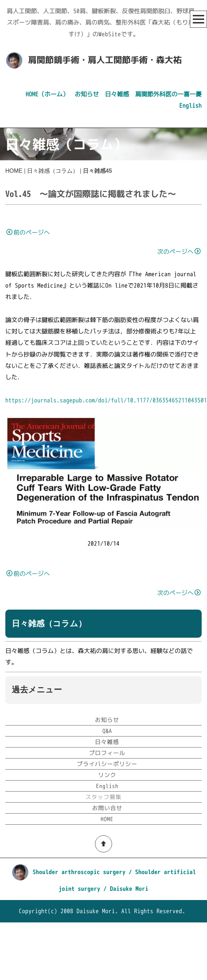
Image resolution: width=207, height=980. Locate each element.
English (190, 105)
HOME (14, 171)
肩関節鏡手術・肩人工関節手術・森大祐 (105, 60)
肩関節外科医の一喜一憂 (168, 94)
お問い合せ (107, 866)
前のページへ (28, 232)
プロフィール (107, 811)
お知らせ (87, 94)
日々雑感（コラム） (53, 171)
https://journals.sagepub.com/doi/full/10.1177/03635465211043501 (106, 400)
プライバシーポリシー (107, 822)
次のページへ (179, 251)
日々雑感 (117, 94)
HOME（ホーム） (47, 94)
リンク (107, 833)
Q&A (107, 789)
